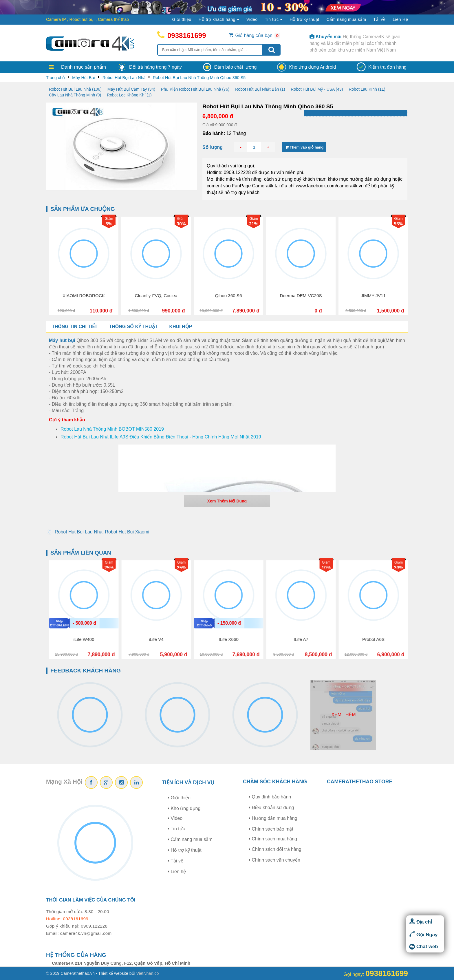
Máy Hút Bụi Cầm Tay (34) (131, 89)
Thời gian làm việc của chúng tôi (91, 900)
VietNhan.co (148, 973)
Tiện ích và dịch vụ (188, 782)
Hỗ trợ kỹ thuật (304, 19)
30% (243, 224)
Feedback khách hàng (86, 671)
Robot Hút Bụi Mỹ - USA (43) (317, 89)
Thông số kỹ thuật (133, 327)
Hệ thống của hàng (76, 955)
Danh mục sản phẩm (84, 67)
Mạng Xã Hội (64, 781)
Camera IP (56, 19)
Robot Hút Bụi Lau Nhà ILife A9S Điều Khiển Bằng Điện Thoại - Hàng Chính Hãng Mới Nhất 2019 (161, 437)
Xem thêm (343, 715)
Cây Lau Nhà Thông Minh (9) (75, 95)
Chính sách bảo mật (271, 829)
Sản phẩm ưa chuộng (83, 209)
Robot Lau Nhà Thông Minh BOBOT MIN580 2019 (112, 429)
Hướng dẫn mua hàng (273, 818)
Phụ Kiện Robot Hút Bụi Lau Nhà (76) (195, 89)
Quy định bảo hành (270, 797)
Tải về (379, 19)
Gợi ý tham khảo (67, 420)
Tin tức (176, 829)
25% (180, 568)
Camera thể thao (113, 19)
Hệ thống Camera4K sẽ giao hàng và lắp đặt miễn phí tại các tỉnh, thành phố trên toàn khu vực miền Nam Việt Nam (355, 43)
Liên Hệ (400, 19)
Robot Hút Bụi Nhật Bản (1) (260, 89)
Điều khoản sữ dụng (271, 808)
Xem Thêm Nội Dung (227, 501)
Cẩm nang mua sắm (346, 19)
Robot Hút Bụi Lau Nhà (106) (75, 89)
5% (171, 224)
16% (108, 568)
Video (252, 19)
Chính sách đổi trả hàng (275, 849)
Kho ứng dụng (184, 808)
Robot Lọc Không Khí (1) (129, 95)
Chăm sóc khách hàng (275, 782)
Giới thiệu (182, 19)
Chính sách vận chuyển (274, 860)
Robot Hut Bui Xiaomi (127, 532)
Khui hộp (181, 327)
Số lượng (213, 147)
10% (398, 568)
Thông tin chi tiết (75, 327)
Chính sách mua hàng (273, 839)
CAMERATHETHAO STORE (360, 782)
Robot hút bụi (82, 19)
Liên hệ (177, 872)
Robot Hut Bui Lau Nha (79, 532)
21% (316, 224)
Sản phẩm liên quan (81, 553)
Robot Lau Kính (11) (367, 89)
